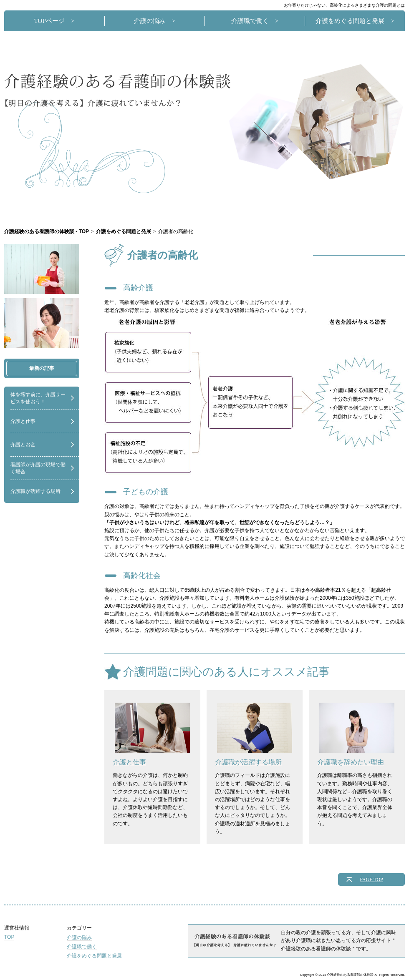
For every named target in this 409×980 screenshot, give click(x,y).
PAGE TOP (371, 879)
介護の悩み (150, 21)
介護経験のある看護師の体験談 (118, 90)
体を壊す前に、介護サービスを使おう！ (38, 398)
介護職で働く (250, 21)
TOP (9, 937)
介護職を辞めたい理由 (356, 734)
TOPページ (49, 21)
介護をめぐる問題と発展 (350, 21)
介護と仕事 (23, 421)
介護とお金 (23, 445)
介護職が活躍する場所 (35, 491)
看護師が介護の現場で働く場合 (38, 468)
